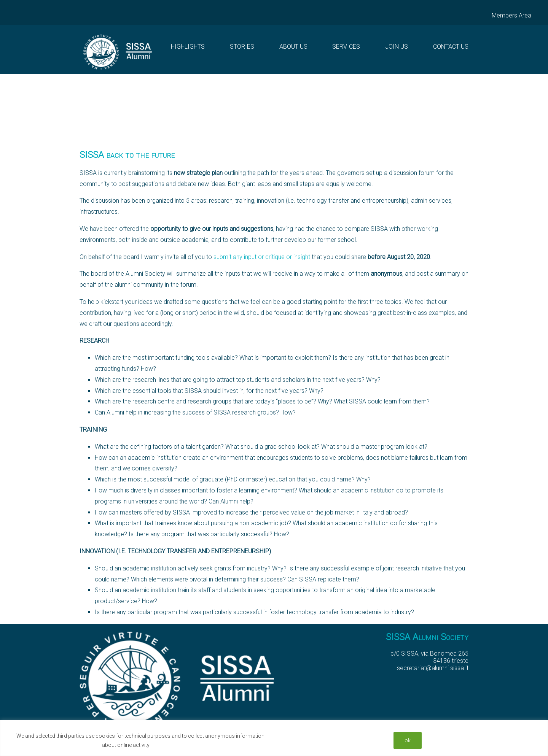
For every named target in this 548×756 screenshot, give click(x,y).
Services (346, 47)
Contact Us (451, 47)
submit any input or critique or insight (262, 257)
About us (293, 47)
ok (408, 740)
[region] (274, 738)
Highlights (188, 47)
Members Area (511, 15)
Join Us (397, 47)
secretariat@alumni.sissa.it (433, 668)
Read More (165, 745)
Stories (242, 47)
